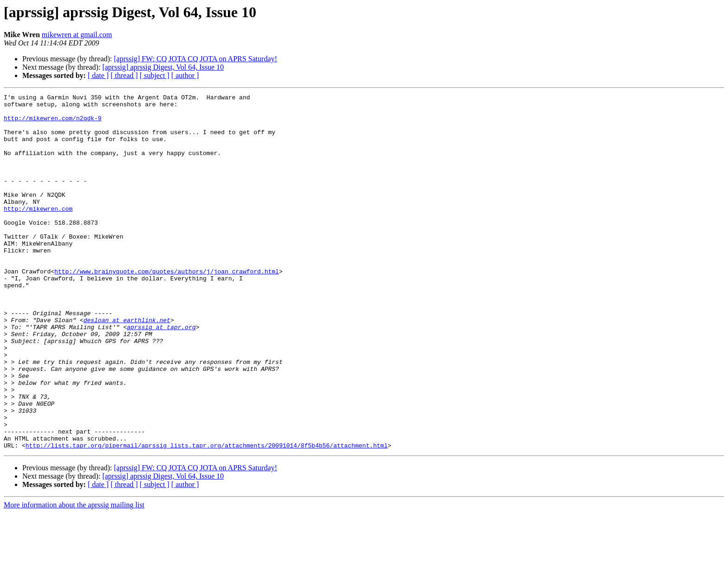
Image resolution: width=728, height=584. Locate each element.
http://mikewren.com (38, 232)
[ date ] (98, 75)
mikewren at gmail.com (77, 35)
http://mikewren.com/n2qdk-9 (53, 123)
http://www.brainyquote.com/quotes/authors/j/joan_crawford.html (167, 307)
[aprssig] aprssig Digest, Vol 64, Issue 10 (163, 67)
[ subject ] (155, 75)
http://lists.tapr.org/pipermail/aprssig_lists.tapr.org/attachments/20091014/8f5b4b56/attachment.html (207, 516)
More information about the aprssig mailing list (74, 576)
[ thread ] (124, 75)
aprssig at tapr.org (161, 374)
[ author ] (185, 75)
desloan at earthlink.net (127, 366)
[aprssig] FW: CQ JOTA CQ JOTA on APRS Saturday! (195, 59)
